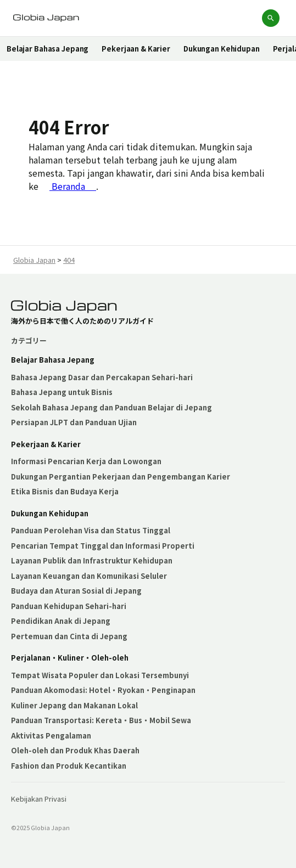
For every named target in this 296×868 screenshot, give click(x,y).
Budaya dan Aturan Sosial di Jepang (76, 591)
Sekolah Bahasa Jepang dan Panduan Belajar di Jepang (111, 407)
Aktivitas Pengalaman (51, 735)
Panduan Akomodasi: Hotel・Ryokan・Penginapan (103, 690)
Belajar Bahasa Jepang (48, 49)
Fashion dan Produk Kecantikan (69, 766)
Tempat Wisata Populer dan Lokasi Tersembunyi (100, 675)
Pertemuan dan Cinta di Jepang (69, 636)
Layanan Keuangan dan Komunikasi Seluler (89, 576)
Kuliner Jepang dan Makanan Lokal (74, 705)
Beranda (73, 186)
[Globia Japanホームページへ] (46, 18)
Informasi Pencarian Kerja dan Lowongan (86, 461)
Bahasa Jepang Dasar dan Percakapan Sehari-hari (102, 377)
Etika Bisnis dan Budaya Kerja (65, 491)
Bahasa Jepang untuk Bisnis (62, 392)
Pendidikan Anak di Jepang (61, 621)
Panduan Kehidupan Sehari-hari (69, 606)
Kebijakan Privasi (39, 799)
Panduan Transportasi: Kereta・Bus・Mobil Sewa (101, 720)
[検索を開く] (271, 18)
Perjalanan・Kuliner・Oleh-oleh (70, 658)
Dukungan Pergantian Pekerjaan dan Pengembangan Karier (121, 477)
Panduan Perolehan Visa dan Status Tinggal (91, 530)
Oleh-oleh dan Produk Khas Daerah (75, 750)
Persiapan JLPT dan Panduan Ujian (74, 422)
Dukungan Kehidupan (222, 49)
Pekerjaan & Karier (136, 49)
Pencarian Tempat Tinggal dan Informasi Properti (103, 546)
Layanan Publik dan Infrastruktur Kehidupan (92, 560)
